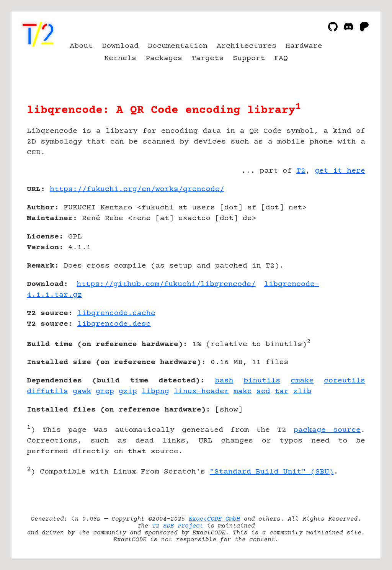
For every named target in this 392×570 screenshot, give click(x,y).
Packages (164, 58)
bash (224, 381)
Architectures (247, 46)
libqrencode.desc (114, 324)
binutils (262, 381)
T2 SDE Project (178, 526)
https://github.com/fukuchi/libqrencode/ (166, 284)
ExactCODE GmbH (214, 519)
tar (282, 391)
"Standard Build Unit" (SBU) (272, 472)
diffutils (47, 391)
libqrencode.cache (116, 313)
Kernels (120, 58)
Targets (207, 58)
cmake (302, 381)
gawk (82, 391)
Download (120, 46)
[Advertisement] (342, 234)
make (243, 391)
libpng (155, 391)
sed (263, 391)
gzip (128, 391)
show (229, 410)
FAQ (281, 58)
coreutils (345, 381)
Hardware (304, 46)
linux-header (201, 391)
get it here (340, 171)
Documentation (178, 46)
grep (105, 391)
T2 (301, 171)
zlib (302, 391)
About (81, 46)
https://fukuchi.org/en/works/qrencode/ (137, 189)
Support (249, 58)
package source (327, 430)
